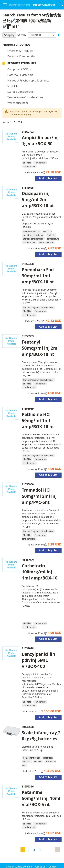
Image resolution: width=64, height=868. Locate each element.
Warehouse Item (18, 103)
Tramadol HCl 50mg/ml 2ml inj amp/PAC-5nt (39, 496)
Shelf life (13, 86)
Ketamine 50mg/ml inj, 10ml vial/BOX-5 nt (41, 798)
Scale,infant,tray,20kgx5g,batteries (41, 736)
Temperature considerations (25, 97)
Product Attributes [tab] (22, 63)
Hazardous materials (20, 75)
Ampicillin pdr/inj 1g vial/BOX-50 (40, 141)
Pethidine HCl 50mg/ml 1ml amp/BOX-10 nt (38, 420)
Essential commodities (21, 56)
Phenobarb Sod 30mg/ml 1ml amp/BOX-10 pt (38, 276)
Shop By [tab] (9, 35)
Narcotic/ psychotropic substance (28, 81)
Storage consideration (21, 92)
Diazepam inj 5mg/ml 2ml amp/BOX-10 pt (38, 199)
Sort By (22, 35)
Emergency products (20, 51)
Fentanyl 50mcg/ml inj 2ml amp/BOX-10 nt (40, 348)
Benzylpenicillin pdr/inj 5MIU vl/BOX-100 (38, 660)
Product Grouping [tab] (16, 45)
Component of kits (19, 69)
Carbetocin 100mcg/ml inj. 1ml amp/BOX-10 (40, 572)
